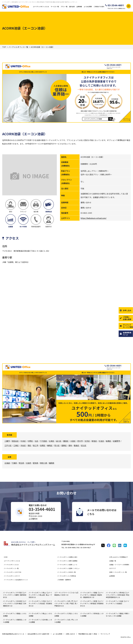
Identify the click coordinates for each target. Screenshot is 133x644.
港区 (29, 445)
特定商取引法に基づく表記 (88, 634)
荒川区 (57, 445)
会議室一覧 (113, 561)
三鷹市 (7, 441)
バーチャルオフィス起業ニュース (67, 565)
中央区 (23, 441)
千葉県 (14, 463)
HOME (6, 557)
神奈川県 (44, 463)
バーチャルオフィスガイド (12, 576)
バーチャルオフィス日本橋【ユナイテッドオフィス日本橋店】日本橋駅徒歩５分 (15, 603)
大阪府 (28, 463)
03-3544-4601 (116, 5)
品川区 (59, 441)
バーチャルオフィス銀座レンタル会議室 (15, 615)
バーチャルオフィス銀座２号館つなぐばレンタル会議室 (118, 615)
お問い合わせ (70, 634)
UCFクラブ (113, 568)
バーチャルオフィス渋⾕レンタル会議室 (66, 615)
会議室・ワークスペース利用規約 (119, 565)
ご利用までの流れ (99, 6)
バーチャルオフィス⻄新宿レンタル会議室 (15, 621)
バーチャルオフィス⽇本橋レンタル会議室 (40, 621)
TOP (4, 47)
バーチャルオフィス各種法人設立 (67, 557)
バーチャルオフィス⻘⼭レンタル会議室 (40, 615)
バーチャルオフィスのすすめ (13, 572)
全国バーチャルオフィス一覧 (118, 572)
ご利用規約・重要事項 (64, 580)
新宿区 (94, 441)
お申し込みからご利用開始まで (119, 557)
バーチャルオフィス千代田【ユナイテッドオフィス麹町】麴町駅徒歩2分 (15, 595)
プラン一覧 (64, 6)
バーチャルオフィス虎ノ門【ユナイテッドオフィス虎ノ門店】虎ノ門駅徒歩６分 (66, 603)
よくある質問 (88, 6)
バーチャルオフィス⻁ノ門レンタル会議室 (66, 621)
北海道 (7, 463)
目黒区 (43, 445)
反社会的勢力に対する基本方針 (38, 634)
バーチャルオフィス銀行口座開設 (67, 561)
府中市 (80, 441)
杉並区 (101, 441)
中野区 (30, 441)
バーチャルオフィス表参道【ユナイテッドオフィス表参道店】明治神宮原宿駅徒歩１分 (118, 595)
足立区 (84, 445)
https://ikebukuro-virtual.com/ (94, 218)
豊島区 (77, 445)
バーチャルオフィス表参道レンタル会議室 (92, 615)
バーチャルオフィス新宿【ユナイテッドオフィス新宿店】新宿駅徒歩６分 (92, 603)
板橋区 (109, 441)
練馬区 (50, 445)
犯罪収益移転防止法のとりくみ (13, 634)
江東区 (16, 445)
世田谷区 (15, 441)
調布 (70, 445)
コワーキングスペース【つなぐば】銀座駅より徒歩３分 (66, 594)
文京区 (87, 441)
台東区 (52, 441)
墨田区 (66, 441)
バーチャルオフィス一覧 (18, 47)
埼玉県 (21, 463)
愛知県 (36, 463)
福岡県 (52, 463)
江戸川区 (8, 445)
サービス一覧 (55, 6)
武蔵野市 (117, 441)
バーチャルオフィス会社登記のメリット (16, 580)
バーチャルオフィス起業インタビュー (69, 568)
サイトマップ (105, 634)
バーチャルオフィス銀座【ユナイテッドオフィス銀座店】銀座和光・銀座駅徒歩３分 (92, 595)
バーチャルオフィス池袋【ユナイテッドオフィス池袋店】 (118, 602)
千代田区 (44, 441)
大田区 (73, 441)
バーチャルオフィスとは (11, 565)
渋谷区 (23, 445)
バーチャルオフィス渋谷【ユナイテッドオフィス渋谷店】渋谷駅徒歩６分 (40, 603)
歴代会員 (72, 6)
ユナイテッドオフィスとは (41, 6)
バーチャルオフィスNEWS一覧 (66, 572)
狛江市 (36, 445)
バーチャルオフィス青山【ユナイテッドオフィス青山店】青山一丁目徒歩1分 (40, 595)
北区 (36, 441)
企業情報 (79, 6)
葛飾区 (64, 445)
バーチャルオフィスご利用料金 (67, 576)
